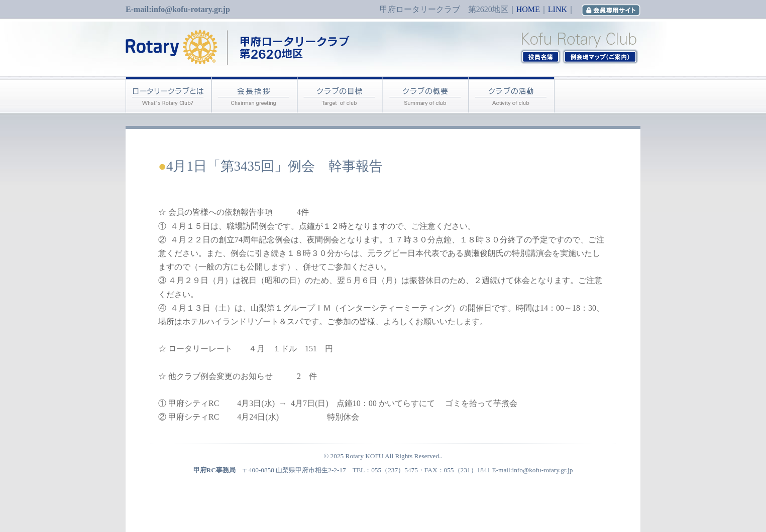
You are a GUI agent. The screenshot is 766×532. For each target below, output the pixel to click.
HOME (528, 9)
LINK (558, 9)
